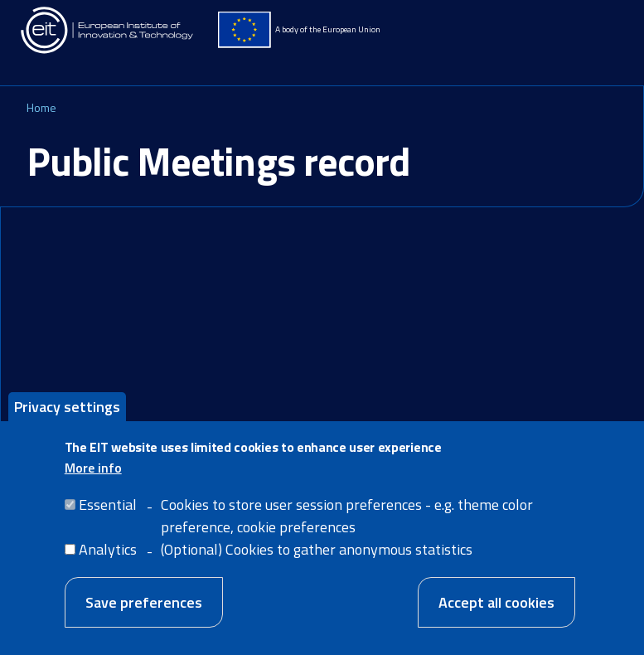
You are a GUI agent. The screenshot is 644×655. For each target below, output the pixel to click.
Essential (108, 518)
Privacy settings (67, 419)
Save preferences (144, 616)
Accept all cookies (496, 616)
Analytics (108, 563)
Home (41, 107)
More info (93, 481)
